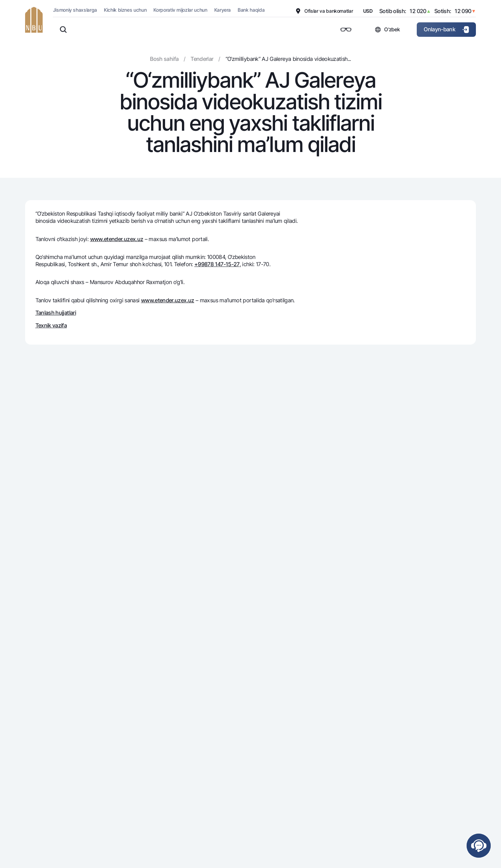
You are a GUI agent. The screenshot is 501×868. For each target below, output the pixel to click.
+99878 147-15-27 (217, 264)
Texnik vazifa (51, 325)
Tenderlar (202, 59)
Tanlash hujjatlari (56, 313)
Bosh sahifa (164, 59)
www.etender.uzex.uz (117, 239)
